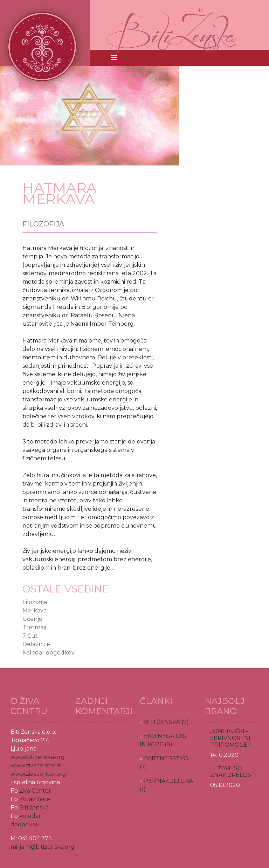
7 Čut (30, 636)
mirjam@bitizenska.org (43, 847)
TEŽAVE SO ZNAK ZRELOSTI (233, 772)
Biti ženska (34, 808)
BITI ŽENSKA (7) (166, 722)
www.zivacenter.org (38, 774)
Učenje (32, 619)
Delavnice (36, 644)
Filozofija (35, 602)
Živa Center (35, 791)
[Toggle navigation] (114, 58)
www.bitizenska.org (38, 757)
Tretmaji (34, 627)
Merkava (35, 611)
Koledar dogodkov (49, 653)
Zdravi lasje (35, 799)
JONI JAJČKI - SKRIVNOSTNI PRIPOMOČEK (231, 738)
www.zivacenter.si (35, 765)
